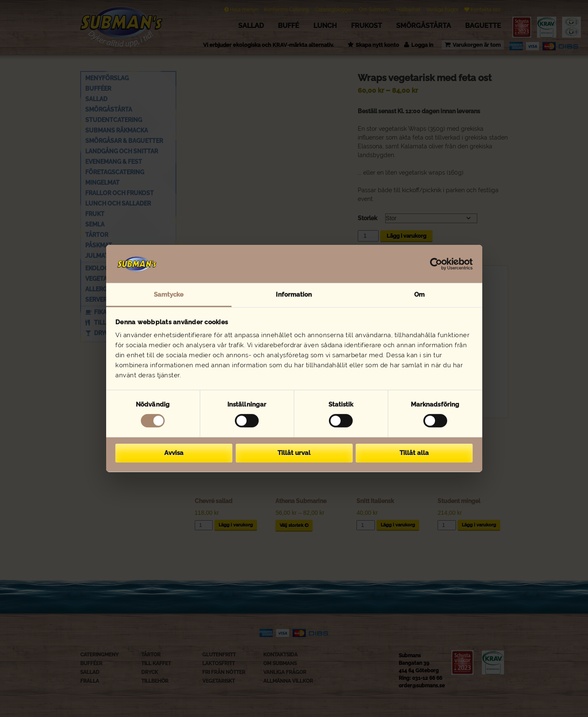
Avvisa (174, 453)
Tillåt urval (294, 453)
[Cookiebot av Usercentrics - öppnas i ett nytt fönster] (436, 264)
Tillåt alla (414, 453)
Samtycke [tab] (169, 295)
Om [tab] (419, 295)
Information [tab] (294, 295)
